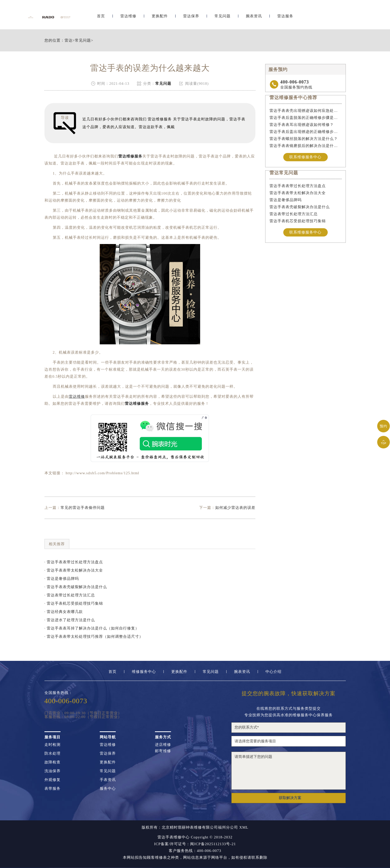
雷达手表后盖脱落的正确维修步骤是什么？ (305, 118)
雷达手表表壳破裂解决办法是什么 (300, 207)
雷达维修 (128, 17)
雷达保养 (191, 17)
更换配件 (160, 17)
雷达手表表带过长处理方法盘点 (298, 186)
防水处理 (52, 754)
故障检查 (52, 762)
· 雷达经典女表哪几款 (64, 612)
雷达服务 (285, 17)
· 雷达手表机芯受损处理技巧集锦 (74, 603)
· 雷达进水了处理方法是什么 (70, 620)
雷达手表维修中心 (174, 837)
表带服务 (52, 789)
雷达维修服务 (130, 156)
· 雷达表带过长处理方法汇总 (70, 595)
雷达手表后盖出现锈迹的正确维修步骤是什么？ (305, 132)
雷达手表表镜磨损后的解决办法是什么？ (305, 146)
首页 (101, 17)
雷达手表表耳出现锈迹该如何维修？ (302, 125)
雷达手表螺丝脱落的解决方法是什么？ (304, 139)
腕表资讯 (254, 17)
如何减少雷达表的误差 (235, 508)
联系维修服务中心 (305, 157)
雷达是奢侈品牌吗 (286, 200)
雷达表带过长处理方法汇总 (294, 214)
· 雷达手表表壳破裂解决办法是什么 (76, 587)
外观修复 (52, 780)
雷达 (69, 41)
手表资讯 (108, 780)
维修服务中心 (144, 672)
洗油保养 (52, 771)
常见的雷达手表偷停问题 (83, 508)
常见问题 (222, 17)
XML (244, 827)
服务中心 (108, 789)
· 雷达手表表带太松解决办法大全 (74, 570)
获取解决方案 (290, 798)
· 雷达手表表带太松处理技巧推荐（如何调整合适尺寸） (94, 637)
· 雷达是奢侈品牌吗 (62, 579)
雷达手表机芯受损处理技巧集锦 (298, 221)
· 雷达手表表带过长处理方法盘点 (74, 562)
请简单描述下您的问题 (289, 771)
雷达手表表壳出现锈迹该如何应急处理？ (305, 111)
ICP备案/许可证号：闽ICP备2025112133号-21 (195, 844)
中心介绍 (273, 672)
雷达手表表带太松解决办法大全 (298, 193)
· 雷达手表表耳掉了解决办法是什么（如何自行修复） (92, 628)
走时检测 (52, 745)
